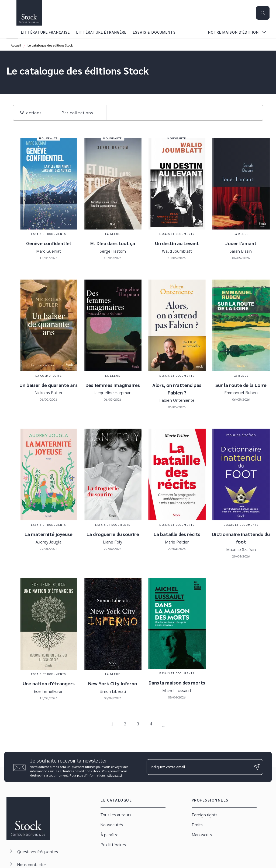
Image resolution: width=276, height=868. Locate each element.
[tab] (12, 32)
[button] (34, 113)
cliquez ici (115, 775)
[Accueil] (29, 13)
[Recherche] (263, 13)
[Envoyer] (257, 767)
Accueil (16, 45)
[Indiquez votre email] (198, 767)
